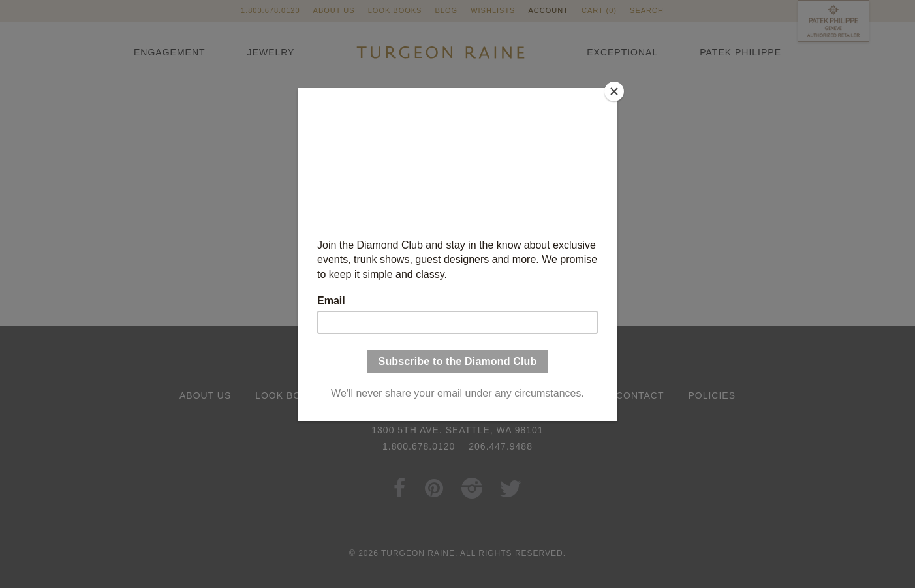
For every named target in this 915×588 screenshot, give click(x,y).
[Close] (614, 91)
